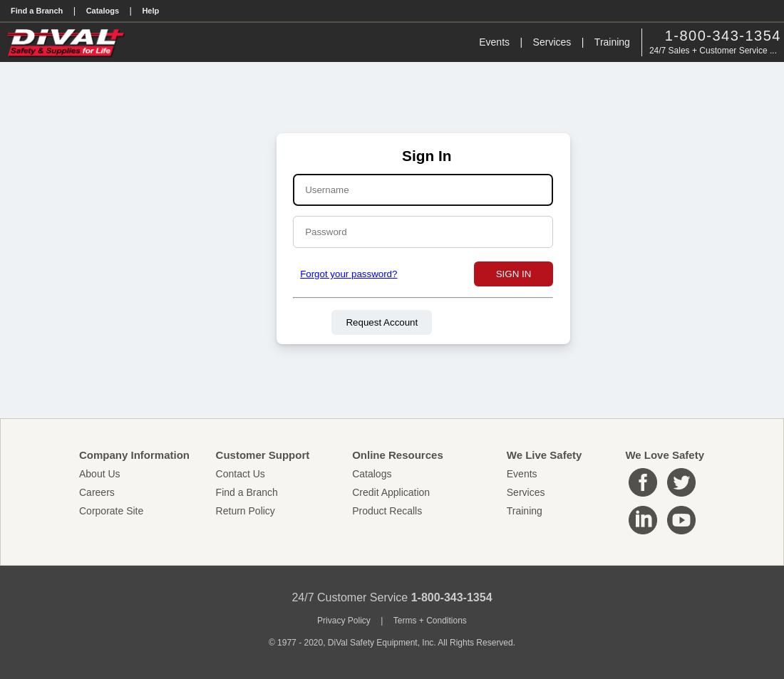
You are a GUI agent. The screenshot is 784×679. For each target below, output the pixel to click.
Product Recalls (387, 511)
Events (494, 42)
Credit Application (391, 492)
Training (612, 42)
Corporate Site (111, 511)
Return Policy (246, 511)
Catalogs (103, 11)
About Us (100, 474)
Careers (97, 492)
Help (150, 11)
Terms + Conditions (430, 621)
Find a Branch (37, 11)
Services (552, 42)
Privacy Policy (344, 621)
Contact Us (241, 474)
